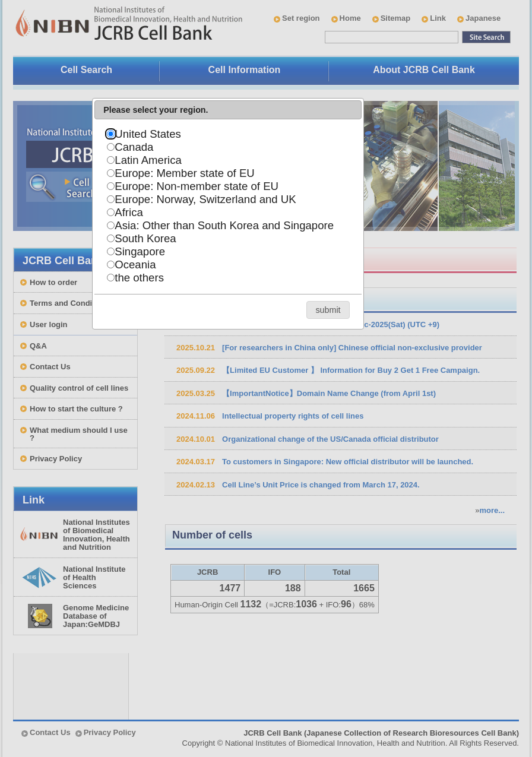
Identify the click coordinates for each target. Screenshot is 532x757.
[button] (328, 310)
